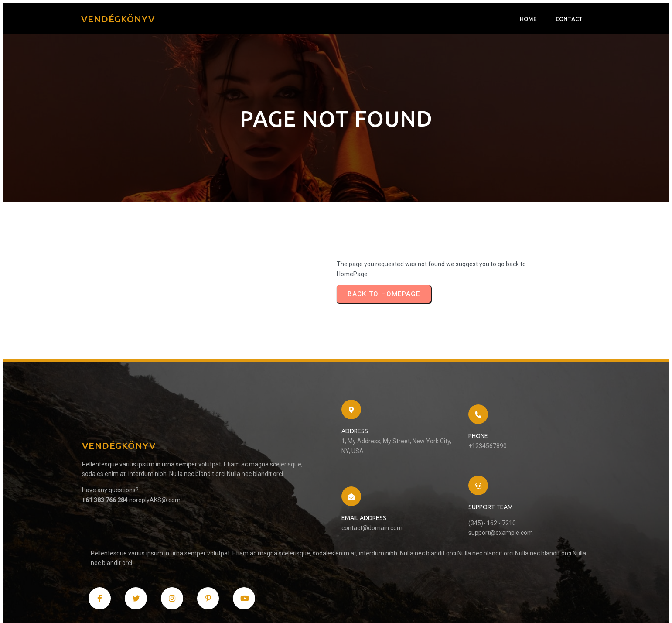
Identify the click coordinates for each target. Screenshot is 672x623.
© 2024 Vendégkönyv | (117, 604)
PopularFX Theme (174, 604)
